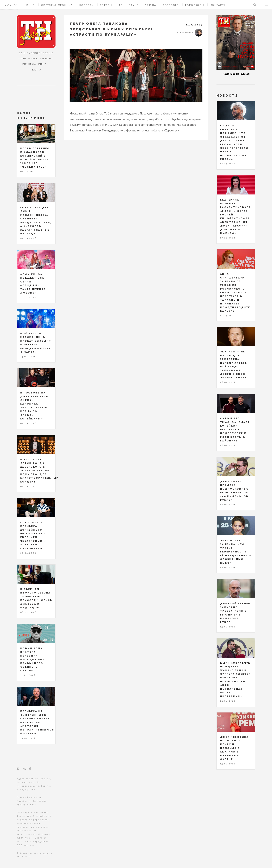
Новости (87, 5)
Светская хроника (57, 5)
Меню (266, 5)
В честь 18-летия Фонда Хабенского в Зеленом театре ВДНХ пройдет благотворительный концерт (39, 471)
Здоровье (171, 5)
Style (134, 5)
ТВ (121, 5)
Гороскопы (195, 5)
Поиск (255, 5)
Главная (11, 5)
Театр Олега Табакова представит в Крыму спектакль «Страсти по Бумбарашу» (112, 29)
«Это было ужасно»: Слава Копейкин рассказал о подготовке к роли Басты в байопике (235, 429)
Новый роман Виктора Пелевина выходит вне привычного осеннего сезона (33, 659)
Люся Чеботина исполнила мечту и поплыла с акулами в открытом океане (234, 748)
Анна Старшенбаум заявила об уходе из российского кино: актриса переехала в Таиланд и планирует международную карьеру (236, 292)
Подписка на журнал (236, 74)
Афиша (150, 5)
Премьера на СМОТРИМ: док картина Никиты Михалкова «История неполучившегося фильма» (37, 722)
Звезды (106, 5)
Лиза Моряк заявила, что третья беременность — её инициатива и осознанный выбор (236, 552)
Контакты (218, 5)
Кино (31, 5)
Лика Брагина (185, 32)
